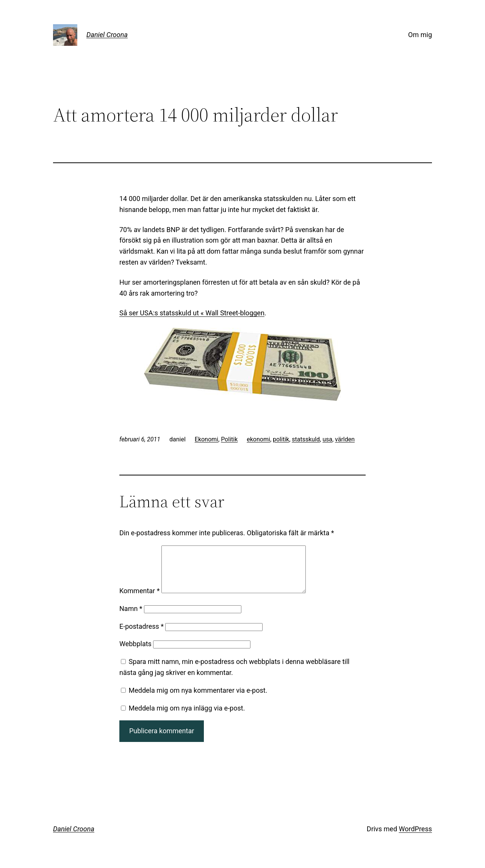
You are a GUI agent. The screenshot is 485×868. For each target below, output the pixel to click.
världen (345, 439)
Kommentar (139, 600)
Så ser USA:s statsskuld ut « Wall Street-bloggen (192, 313)
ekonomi (258, 439)
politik (281, 439)
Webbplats (135, 653)
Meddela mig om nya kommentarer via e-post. (198, 699)
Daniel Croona (107, 35)
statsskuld (306, 439)
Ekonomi (207, 439)
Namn (131, 618)
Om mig (420, 35)
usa (327, 439)
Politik (229, 439)
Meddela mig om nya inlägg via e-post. (187, 717)
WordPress (415, 838)
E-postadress (142, 635)
